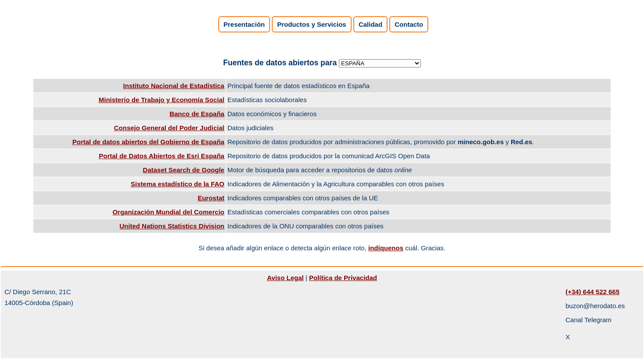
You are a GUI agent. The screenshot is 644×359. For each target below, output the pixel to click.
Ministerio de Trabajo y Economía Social (162, 100)
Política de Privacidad (343, 278)
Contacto (409, 24)
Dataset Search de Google (184, 170)
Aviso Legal (285, 278)
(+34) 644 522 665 (592, 292)
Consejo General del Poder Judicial (169, 128)
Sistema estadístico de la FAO (177, 184)
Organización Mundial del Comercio (169, 212)
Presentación (244, 24)
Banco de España (197, 114)
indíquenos (386, 248)
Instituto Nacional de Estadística (174, 86)
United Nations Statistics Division (172, 226)
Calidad (370, 24)
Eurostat (211, 198)
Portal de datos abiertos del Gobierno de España (148, 142)
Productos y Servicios (312, 24)
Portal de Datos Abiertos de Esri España (162, 156)
